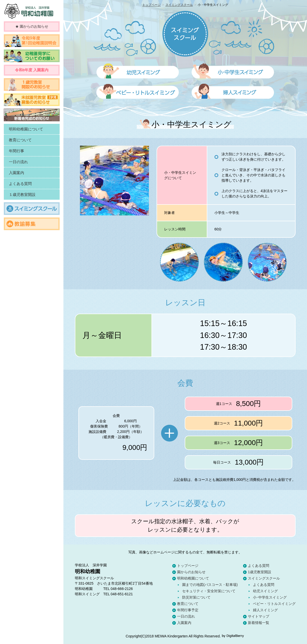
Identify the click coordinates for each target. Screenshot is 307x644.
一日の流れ (186, 616)
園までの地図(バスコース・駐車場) (210, 585)
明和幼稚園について (193, 578)
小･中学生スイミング (270, 597)
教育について (188, 604)
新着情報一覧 (259, 623)
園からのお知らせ (191, 572)
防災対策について (196, 597)
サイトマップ (259, 616)
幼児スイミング (265, 591)
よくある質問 (259, 566)
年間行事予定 (188, 610)
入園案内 (184, 623)
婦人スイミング (265, 610)
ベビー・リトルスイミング (274, 604)
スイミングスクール (179, 5)
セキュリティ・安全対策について (209, 591)
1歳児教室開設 (260, 572)
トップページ (151, 5)
